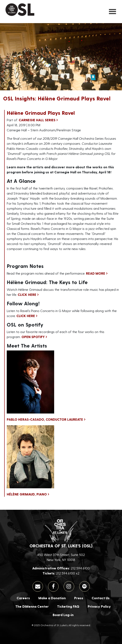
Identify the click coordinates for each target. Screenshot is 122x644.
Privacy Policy (99, 606)
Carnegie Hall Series (37, 120)
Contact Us (101, 598)
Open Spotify (33, 337)
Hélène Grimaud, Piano (27, 494)
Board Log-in (63, 615)
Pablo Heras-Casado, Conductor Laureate (45, 419)
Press (79, 598)
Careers (23, 598)
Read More (96, 273)
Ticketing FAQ (68, 606)
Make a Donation (52, 598)
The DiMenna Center (32, 606)
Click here (27, 294)
